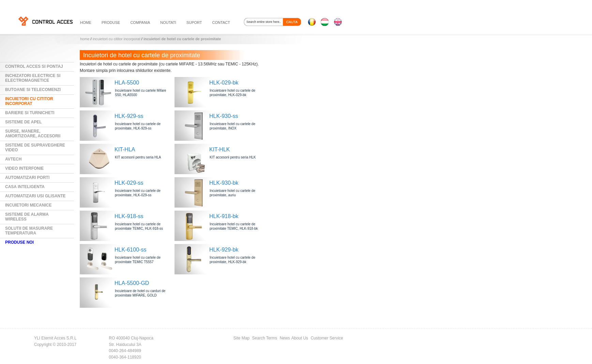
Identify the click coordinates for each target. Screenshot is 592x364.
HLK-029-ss (129, 183)
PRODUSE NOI (19, 242)
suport (194, 22)
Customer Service (327, 338)
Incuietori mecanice (28, 205)
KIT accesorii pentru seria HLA (138, 157)
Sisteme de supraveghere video (35, 148)
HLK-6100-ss (130, 250)
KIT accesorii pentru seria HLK (233, 157)
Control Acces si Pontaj (34, 66)
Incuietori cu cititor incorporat (117, 39)
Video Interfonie (24, 168)
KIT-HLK (219, 149)
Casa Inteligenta (25, 187)
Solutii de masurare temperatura (29, 231)
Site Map (241, 338)
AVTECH (13, 159)
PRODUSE (111, 22)
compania (140, 22)
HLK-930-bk (224, 183)
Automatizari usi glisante (35, 196)
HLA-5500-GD (132, 283)
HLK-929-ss (129, 116)
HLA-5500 (127, 83)
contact (221, 22)
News (285, 338)
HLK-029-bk (224, 83)
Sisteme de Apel (24, 122)
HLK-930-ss (224, 116)
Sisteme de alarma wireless (27, 217)
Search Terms (265, 338)
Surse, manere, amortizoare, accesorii (33, 134)
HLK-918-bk (224, 216)
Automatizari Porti (27, 178)
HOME (86, 22)
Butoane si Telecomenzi (33, 90)
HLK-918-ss (129, 216)
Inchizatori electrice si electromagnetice (33, 78)
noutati (168, 22)
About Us (300, 338)
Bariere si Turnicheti (30, 113)
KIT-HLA (125, 149)
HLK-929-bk (224, 250)
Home (85, 39)
